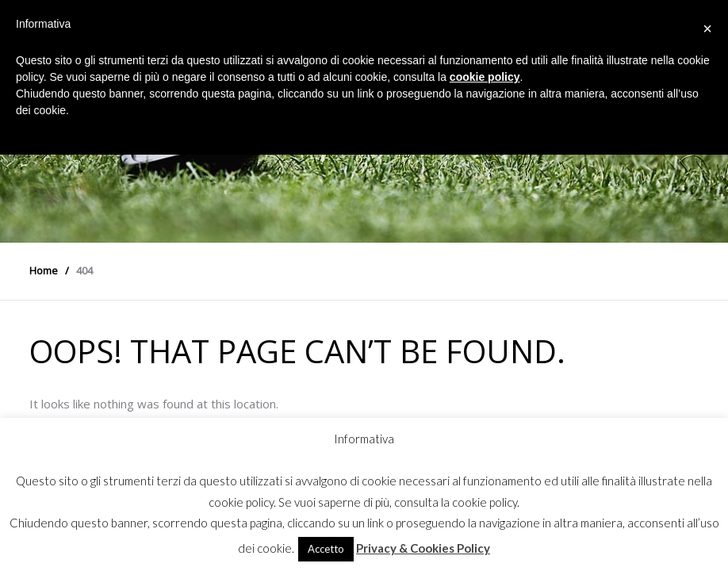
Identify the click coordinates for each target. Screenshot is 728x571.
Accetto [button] (326, 549)
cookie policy (485, 77)
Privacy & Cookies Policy (423, 548)
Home (44, 270)
